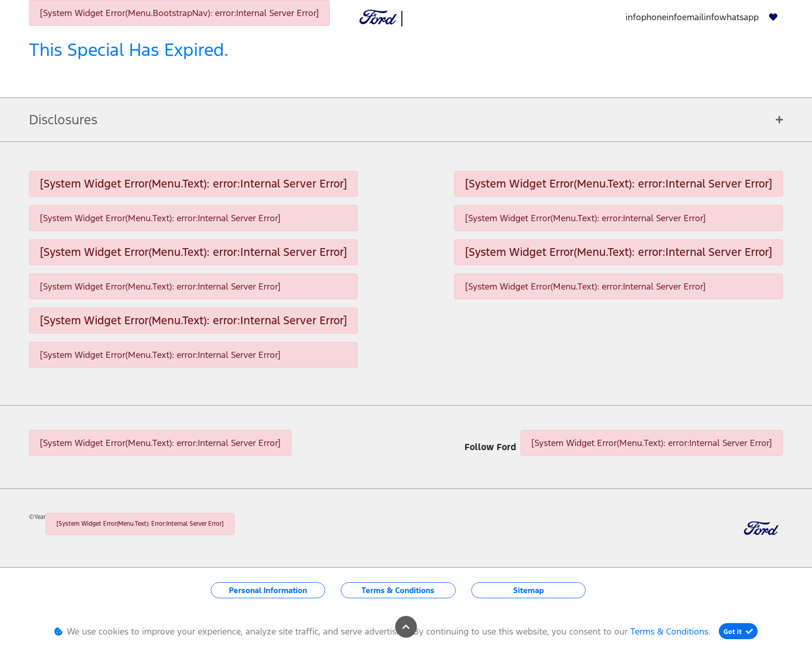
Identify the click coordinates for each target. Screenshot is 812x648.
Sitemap (528, 590)
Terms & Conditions (398, 590)
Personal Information (268, 590)
